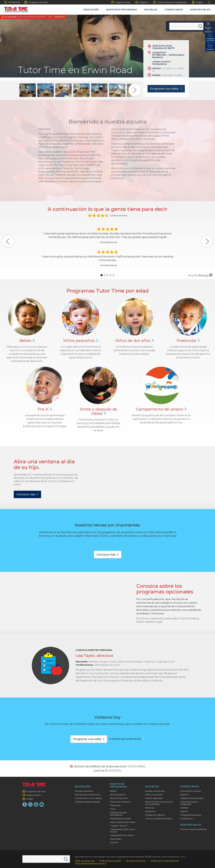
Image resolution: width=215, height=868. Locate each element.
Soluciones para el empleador (170, 2)
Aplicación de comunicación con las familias (159, 803)
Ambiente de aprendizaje (87, 802)
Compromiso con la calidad (88, 798)
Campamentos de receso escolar (123, 830)
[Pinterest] (36, 804)
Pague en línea (121, 2)
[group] (28, 90)
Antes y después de (98, 411)
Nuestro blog (200, 10)
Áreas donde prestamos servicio (91, 864)
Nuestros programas (122, 10)
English (197, 2)
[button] (102, 275)
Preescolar (115, 805)
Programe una (89, 739)
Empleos (142, 2)
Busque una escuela (155, 791)
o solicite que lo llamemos (125, 739)
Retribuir (184, 808)
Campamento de (161, 409)
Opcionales (116, 839)
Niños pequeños (118, 795)
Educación (91, 10)
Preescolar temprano (120, 802)
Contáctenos (160, 64)
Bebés (113, 791)
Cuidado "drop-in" (119, 826)
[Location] (185, 26)
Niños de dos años (119, 798)
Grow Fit (114, 842)
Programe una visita (36, 2)
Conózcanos (174, 10)
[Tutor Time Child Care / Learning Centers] (15, 9)
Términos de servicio (136, 861)
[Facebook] (25, 804)
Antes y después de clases (123, 822)
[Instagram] (30, 804)
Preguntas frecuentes (191, 815)
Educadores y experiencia (88, 795)
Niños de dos (134, 341)
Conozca (27, 494)
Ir (49, 17)
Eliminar (59, 17)
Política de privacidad (110, 861)
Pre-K (113, 809)
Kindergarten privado (120, 818)
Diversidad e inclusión (191, 791)
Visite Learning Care (85, 861)
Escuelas (151, 10)
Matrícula (150, 808)
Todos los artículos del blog (193, 829)
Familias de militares (155, 815)
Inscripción (150, 811)
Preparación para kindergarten (118, 814)
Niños (81, 341)
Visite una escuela (154, 795)
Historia (184, 811)
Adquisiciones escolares (192, 798)
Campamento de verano (122, 835)
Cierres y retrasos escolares (158, 818)
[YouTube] (42, 804)
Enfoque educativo (84, 791)
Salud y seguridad (154, 798)
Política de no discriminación (165, 861)
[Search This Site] (46, 859)
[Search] (202, 26)
